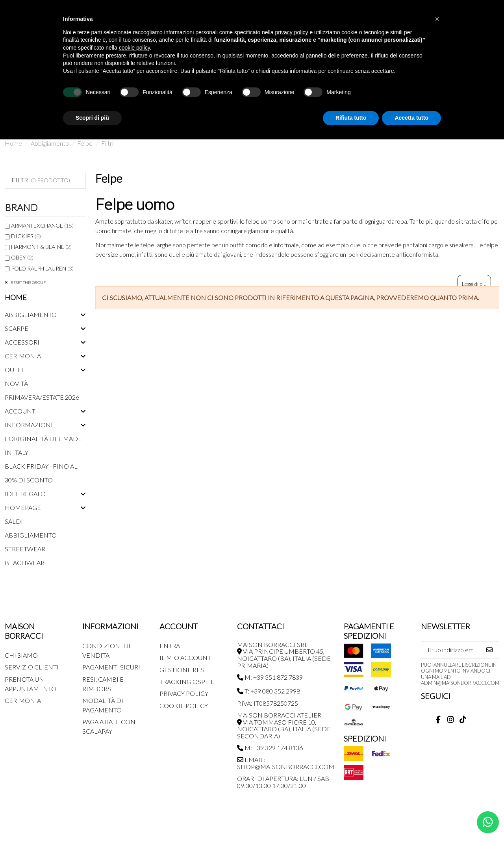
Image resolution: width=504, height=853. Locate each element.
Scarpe (17, 328)
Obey (22, 257)
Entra (170, 646)
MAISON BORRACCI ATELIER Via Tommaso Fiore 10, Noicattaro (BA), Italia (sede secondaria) (284, 725)
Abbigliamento (31, 314)
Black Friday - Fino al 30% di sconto (41, 473)
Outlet (17, 370)
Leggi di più (474, 284)
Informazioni (29, 425)
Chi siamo (21, 655)
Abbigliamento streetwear (31, 542)
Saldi (14, 521)
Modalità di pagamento (103, 705)
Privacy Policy (184, 693)
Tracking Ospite (187, 681)
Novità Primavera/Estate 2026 (42, 390)
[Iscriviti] (489, 650)
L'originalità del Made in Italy (43, 445)
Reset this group (28, 282)
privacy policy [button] (292, 32)
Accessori (22, 342)
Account (20, 411)
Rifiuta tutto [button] (351, 118)
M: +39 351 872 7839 (270, 677)
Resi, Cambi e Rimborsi (103, 684)
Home (16, 297)
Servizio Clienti (32, 667)
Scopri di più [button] (92, 118)
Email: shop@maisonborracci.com (286, 763)
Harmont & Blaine (41, 247)
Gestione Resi (183, 670)
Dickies (26, 236)
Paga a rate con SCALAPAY (109, 726)
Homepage (23, 507)
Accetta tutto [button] (411, 118)
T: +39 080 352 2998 (269, 691)
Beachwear (25, 563)
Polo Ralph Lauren (42, 268)
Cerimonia (23, 356)
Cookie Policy (184, 706)
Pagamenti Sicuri (111, 667)
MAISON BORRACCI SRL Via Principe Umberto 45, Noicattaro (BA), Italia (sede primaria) (284, 655)
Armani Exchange (42, 225)
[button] (437, 19)
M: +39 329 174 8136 (270, 748)
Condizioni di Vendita (106, 650)
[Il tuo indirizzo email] (451, 650)
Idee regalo (25, 494)
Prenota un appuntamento (31, 684)
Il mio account (185, 657)
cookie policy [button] (134, 48)
